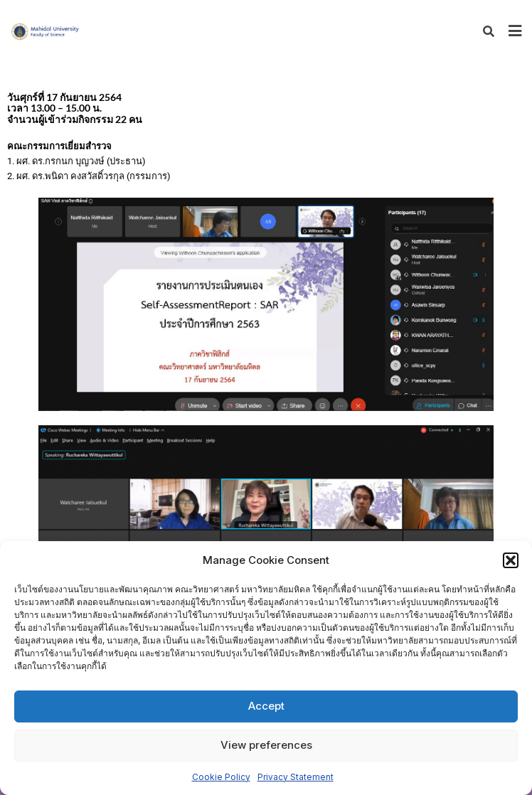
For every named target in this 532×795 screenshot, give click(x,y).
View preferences (266, 745)
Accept (266, 706)
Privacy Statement (296, 777)
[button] (511, 560)
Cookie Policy (221, 777)
